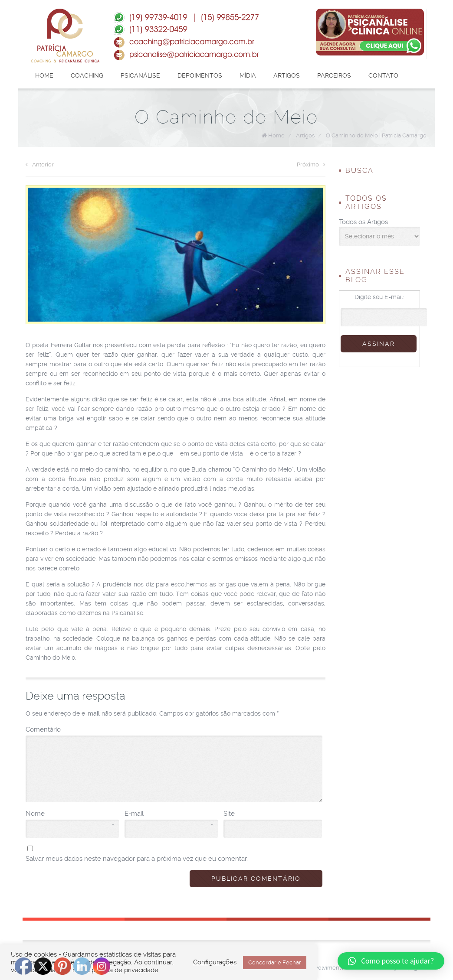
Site (229, 814)
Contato (383, 75)
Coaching (87, 75)
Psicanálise (140, 75)
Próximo (311, 164)
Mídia (248, 75)
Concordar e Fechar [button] (275, 962)
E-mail (169, 814)
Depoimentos (200, 75)
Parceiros (334, 75)
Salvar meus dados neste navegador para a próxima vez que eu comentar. (137, 859)
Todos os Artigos (363, 222)
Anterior (40, 164)
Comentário (43, 729)
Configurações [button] (215, 962)
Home (44, 75)
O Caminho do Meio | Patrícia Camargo (376, 135)
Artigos (287, 75)
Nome (70, 814)
